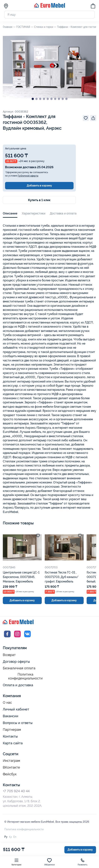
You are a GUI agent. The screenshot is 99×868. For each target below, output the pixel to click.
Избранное (49, 862)
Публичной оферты (28, 176)
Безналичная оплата (19, 668)
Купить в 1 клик (39, 200)
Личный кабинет (16, 709)
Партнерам (12, 730)
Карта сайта (13, 743)
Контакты (10, 736)
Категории (17, 862)
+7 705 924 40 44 (16, 791)
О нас (7, 703)
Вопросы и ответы (18, 723)
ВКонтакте (11, 767)
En (15, 837)
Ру (6, 837)
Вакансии (11, 716)
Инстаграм (11, 761)
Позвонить (83, 862)
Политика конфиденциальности (25, 676)
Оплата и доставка (18, 685)
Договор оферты (16, 662)
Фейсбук (10, 774)
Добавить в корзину (39, 186)
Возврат (9, 655)
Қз (10, 837)
